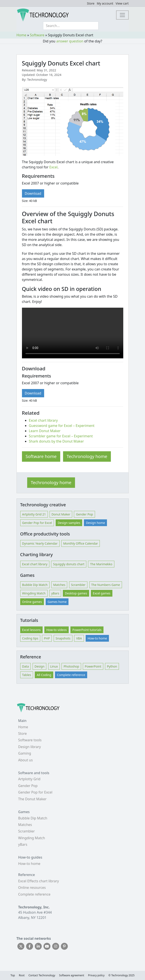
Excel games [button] (102, 593)
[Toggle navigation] (122, 15)
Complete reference (34, 894)
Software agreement (72, 975)
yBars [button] (55, 593)
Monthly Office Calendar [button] (81, 543)
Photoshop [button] (71, 666)
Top (13, 975)
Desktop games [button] (76, 593)
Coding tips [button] (30, 638)
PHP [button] (47, 638)
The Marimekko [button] (101, 564)
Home (22, 35)
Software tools (30, 740)
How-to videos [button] (57, 630)
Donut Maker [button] (61, 514)
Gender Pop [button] (84, 514)
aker (80, 441)
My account (105, 3)
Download (33, 193)
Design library (30, 747)
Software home (41, 456)
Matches (25, 825)
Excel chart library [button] (35, 564)
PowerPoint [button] (93, 666)
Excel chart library (43, 420)
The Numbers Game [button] (106, 585)
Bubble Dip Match (33, 818)
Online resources (32, 888)
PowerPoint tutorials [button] (87, 630)
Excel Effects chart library (39, 881)
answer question (70, 41)
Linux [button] (54, 666)
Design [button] (40, 666)
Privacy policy (96, 975)
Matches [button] (59, 585)
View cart (122, 3)
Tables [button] (27, 675)
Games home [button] (57, 602)
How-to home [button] (97, 638)
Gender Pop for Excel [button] (37, 523)
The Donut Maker (32, 799)
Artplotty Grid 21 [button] (34, 514)
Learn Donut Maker (45, 431)
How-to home (29, 864)
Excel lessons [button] (32, 630)
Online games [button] (32, 602)
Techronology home (87, 456)
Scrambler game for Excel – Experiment (61, 436)
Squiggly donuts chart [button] (69, 564)
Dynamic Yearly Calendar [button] (40, 543)
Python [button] (112, 666)
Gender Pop (28, 786)
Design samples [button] (69, 523)
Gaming (25, 753)
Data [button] (26, 666)
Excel (53, 167)
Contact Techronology (42, 975)
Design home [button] (95, 523)
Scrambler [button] (78, 585)
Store (91, 3)
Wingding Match (32, 838)
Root (22, 975)
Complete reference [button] (71, 675)
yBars (23, 844)
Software (37, 35)
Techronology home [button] (51, 482)
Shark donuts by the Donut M (53, 441)
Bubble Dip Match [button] (35, 585)
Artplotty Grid (29, 779)
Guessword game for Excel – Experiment (62, 426)
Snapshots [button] (63, 638)
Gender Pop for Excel (35, 792)
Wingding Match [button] (34, 593)
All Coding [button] (44, 675)
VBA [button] (79, 638)
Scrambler (27, 831)
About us (26, 760)
